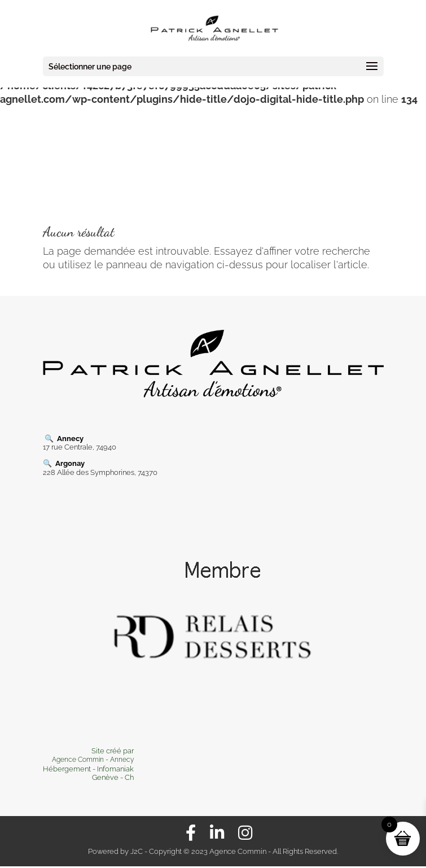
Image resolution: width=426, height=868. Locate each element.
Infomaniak (115, 769)
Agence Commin (79, 760)
